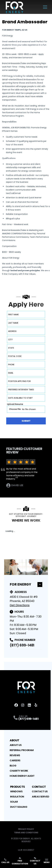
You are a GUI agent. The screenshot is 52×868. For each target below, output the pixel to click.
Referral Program (22, 750)
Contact (39, 787)
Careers (15, 760)
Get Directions (20, 605)
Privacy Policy (26, 829)
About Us (16, 745)
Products (18, 787)
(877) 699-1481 (22, 645)
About (14, 740)
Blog (13, 766)
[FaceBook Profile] (16, 705)
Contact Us (40, 791)
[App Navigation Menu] (47, 861)
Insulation (17, 797)
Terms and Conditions (26, 833)
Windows (16, 791)
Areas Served (41, 797)
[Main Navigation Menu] (45, 7)
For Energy (26, 584)
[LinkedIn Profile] (29, 705)
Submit (26, 421)
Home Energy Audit (22, 776)
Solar (14, 802)
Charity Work (19, 771)
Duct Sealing (19, 807)
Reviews (15, 755)
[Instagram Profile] (23, 705)
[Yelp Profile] (36, 705)
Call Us (5, 861)
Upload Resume (15, 404)
